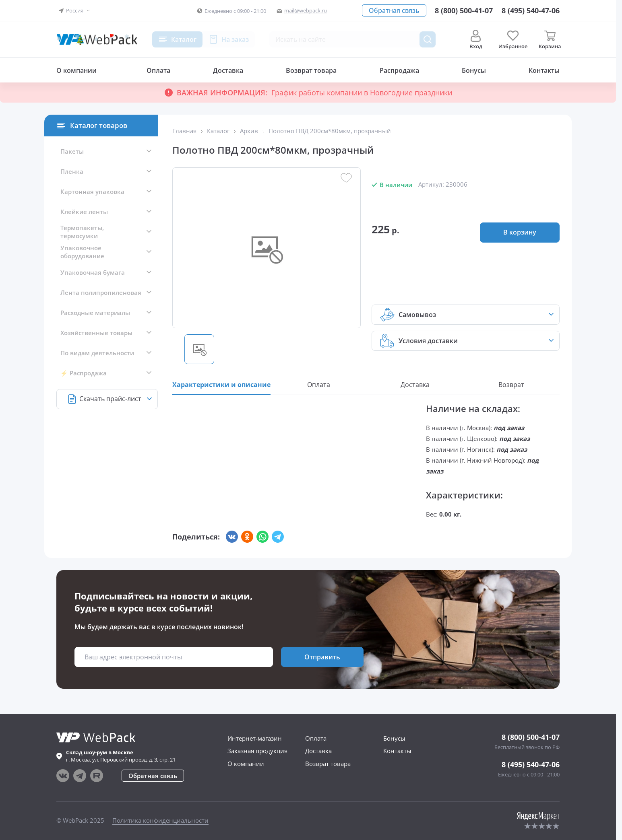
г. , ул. (121, 756)
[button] (75, 11)
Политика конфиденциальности (160, 820)
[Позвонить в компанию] (531, 10)
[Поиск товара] (428, 39)
